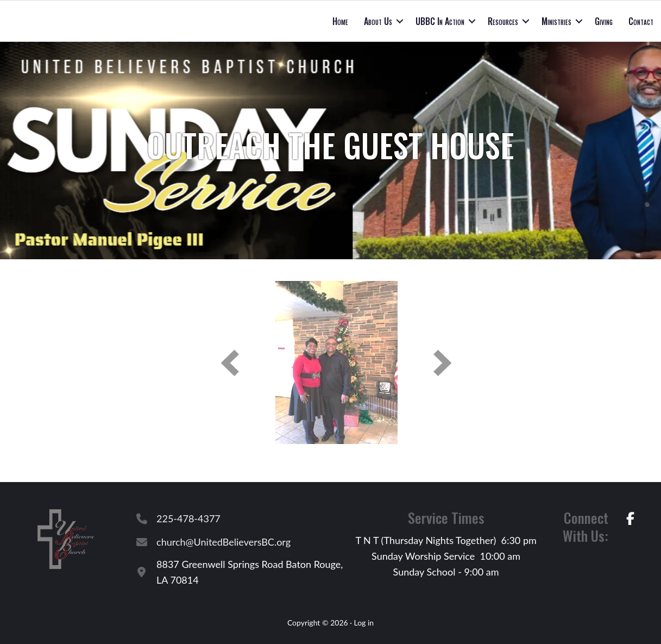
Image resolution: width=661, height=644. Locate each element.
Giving (604, 21)
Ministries (556, 21)
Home (340, 21)
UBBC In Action (440, 21)
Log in (364, 623)
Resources (503, 21)
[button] (400, 21)
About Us (378, 21)
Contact (641, 21)
